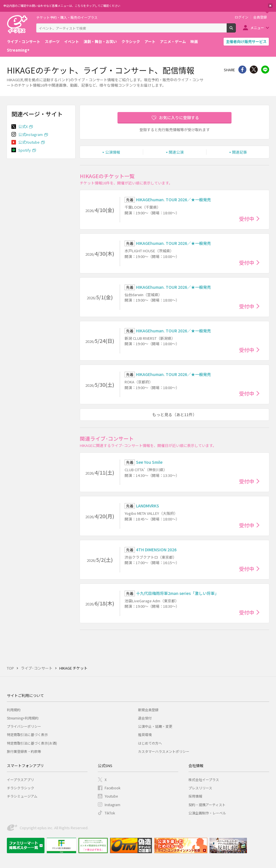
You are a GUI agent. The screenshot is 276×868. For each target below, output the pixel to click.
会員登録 (260, 17)
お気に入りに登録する (179, 117)
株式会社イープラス (204, 779)
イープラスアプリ (20, 779)
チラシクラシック (21, 788)
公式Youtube (29, 142)
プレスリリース (200, 788)
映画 (194, 41)
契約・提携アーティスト (207, 805)
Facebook (112, 788)
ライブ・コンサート (24, 41)
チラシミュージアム (22, 796)
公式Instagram (31, 134)
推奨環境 (145, 734)
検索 (236, 30)
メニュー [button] (257, 28)
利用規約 (14, 710)
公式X (23, 126)
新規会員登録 (148, 710)
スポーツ (52, 41)
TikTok (110, 813)
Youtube (111, 796)
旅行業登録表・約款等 (24, 751)
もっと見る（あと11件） (174, 414)
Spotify (25, 150)
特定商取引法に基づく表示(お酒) (32, 743)
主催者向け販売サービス (246, 41)
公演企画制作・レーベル (207, 813)
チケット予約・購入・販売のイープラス (67, 17)
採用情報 (195, 796)
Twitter (254, 70)
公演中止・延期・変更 (155, 726)
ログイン (241, 17)
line (265, 70)
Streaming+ (18, 50)
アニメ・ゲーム (173, 41)
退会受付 (145, 718)
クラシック (131, 41)
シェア (242, 70)
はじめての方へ (150, 743)
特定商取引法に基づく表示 (27, 734)
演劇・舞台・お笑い (100, 41)
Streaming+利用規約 (23, 718)
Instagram (112, 805)
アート (150, 41)
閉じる (270, 6)
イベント (72, 41)
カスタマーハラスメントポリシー (164, 751)
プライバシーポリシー (24, 726)
